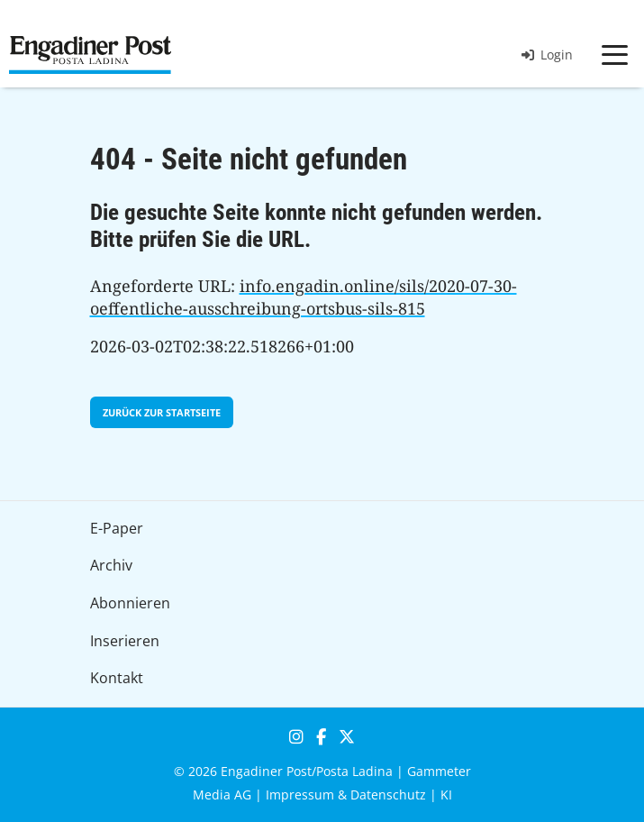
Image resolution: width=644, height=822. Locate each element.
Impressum (300, 795)
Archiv (111, 565)
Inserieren (125, 641)
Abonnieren (130, 603)
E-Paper (117, 528)
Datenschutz (388, 795)
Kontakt (117, 678)
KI (446, 795)
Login (547, 55)
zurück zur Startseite (162, 412)
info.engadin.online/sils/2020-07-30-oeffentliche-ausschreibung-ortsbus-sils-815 (304, 297)
